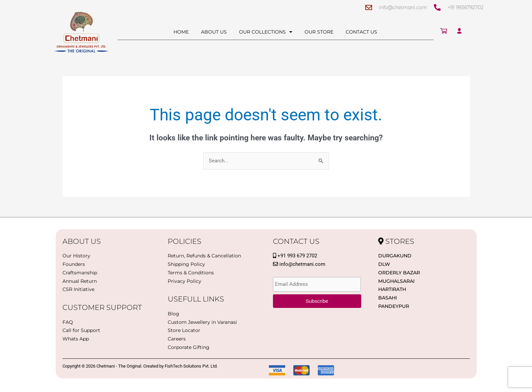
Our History (76, 256)
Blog (173, 314)
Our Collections (266, 32)
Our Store (319, 32)
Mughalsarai (396, 281)
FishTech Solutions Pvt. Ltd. (191, 366)
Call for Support (81, 330)
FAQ (68, 322)
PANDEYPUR (394, 306)
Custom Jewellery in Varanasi (202, 322)
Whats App (76, 339)
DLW (384, 264)
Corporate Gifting (189, 347)
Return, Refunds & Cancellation (204, 256)
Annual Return (80, 281)
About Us (214, 32)
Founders (74, 264)
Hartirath (392, 289)
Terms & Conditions (191, 273)
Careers (177, 339)
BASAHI (388, 298)
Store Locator (184, 330)
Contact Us (361, 32)
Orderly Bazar (399, 273)
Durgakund (395, 256)
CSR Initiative (78, 289)
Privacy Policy (185, 281)
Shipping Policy (186, 264)
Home (181, 32)
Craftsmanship (80, 273)
